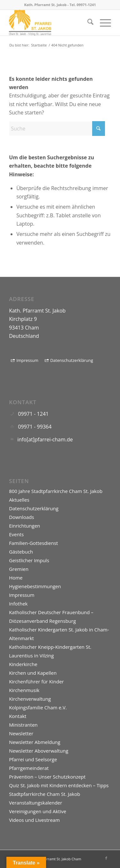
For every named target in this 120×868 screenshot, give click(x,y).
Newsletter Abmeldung (35, 742)
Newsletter (21, 733)
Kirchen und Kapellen (33, 673)
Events (16, 534)
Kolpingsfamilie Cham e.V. (38, 707)
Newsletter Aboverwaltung (39, 751)
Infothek (18, 604)
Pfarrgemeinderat (29, 768)
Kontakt (18, 716)
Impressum (22, 595)
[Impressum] (25, 360)
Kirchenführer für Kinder (36, 681)
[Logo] (50, 23)
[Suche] (87, 23)
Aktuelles (19, 500)
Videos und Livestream (34, 820)
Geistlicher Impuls (29, 560)
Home (16, 578)
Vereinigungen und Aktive (38, 811)
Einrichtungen (24, 526)
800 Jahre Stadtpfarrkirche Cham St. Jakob (56, 491)
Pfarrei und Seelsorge (33, 759)
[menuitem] (87, 23)
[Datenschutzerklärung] (70, 360)
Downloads (21, 517)
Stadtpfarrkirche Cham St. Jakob (44, 794)
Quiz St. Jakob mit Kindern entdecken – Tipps (59, 785)
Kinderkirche (23, 664)
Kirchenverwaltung (30, 699)
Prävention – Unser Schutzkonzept (47, 777)
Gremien (19, 569)
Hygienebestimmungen (35, 586)
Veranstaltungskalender (36, 803)
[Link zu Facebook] (106, 858)
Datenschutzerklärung (34, 508)
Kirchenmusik (24, 690)
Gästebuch (21, 552)
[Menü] (102, 23)
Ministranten (23, 725)
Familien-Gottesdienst (33, 543)
